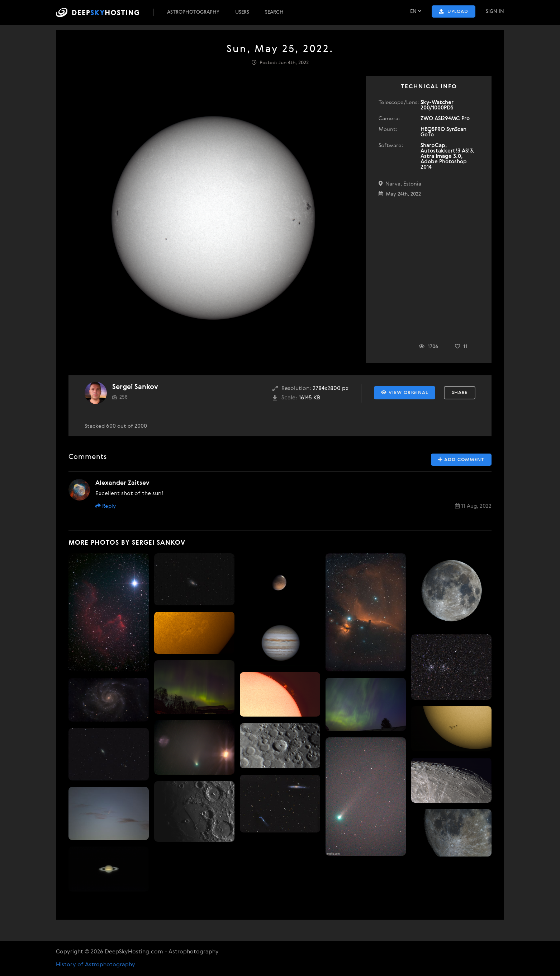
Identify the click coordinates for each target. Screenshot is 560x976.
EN (416, 11)
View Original (405, 393)
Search (274, 12)
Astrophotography (193, 12)
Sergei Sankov (135, 387)
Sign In (495, 11)
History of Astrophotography (96, 965)
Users (242, 12)
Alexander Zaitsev (122, 483)
